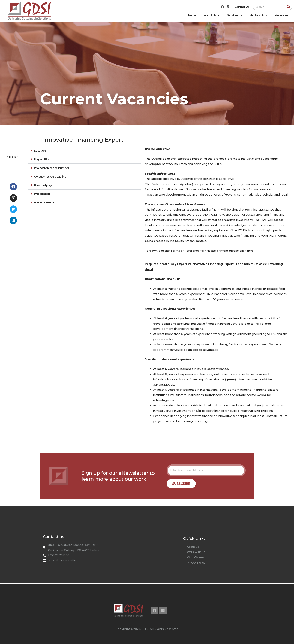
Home (192, 15)
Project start (42, 194)
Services (234, 15)
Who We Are (195, 557)
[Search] (289, 7)
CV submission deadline (50, 176)
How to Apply (43, 185)
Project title (42, 159)
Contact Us (242, 7)
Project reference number (52, 168)
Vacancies (282, 15)
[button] (85, 151)
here (250, 251)
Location (40, 151)
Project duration (45, 202)
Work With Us (196, 552)
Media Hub (258, 15)
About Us (212, 15)
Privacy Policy (196, 562)
